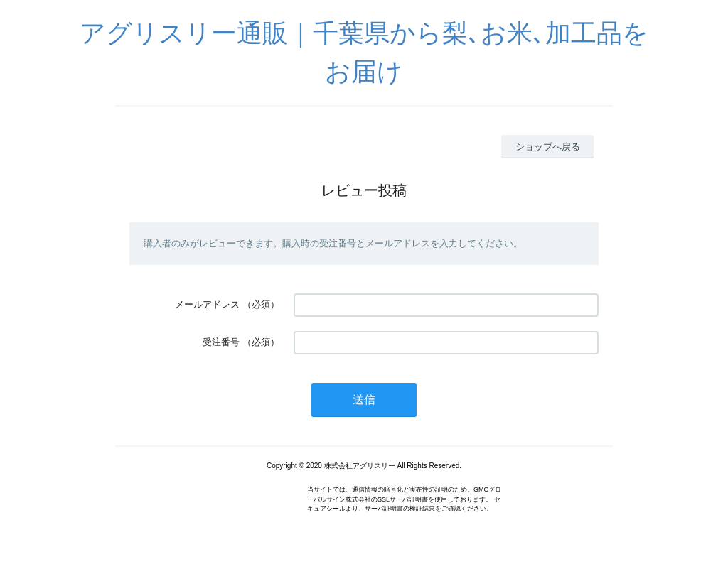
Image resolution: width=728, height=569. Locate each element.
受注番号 (221, 342)
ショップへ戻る (548, 147)
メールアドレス (207, 304)
